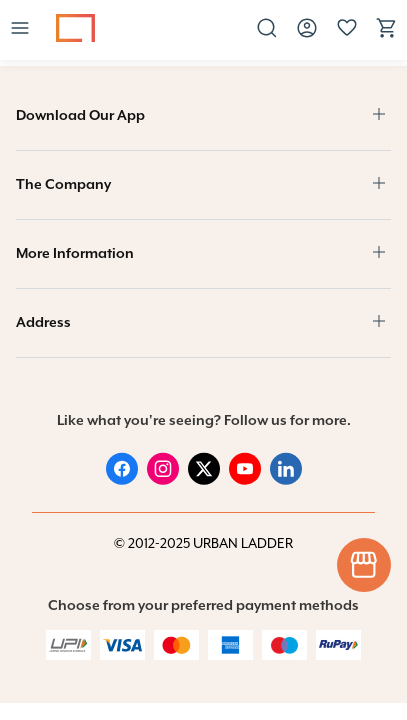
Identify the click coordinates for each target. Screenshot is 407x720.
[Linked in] (286, 470)
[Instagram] (163, 470)
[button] (20, 30)
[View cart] (387, 36)
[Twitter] (204, 470)
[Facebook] (122, 470)
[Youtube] (245, 470)
